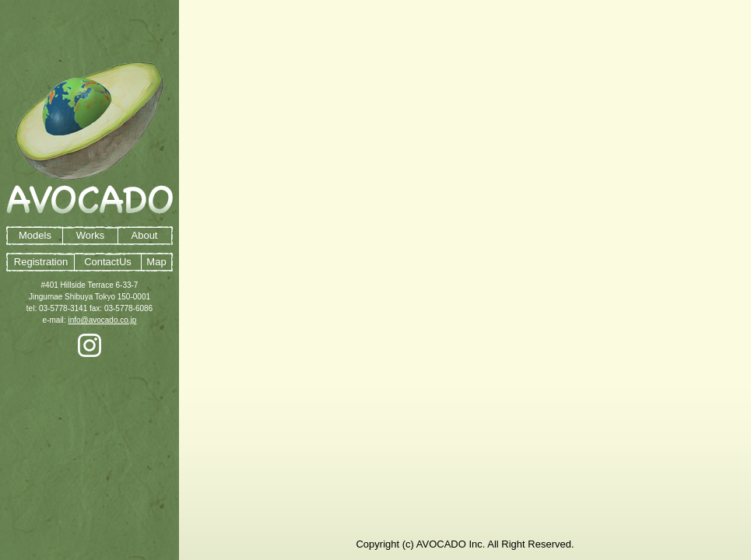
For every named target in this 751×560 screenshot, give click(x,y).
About (145, 235)
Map (156, 262)
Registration (41, 262)
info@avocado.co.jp (102, 320)
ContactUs (108, 262)
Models (35, 235)
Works (91, 235)
